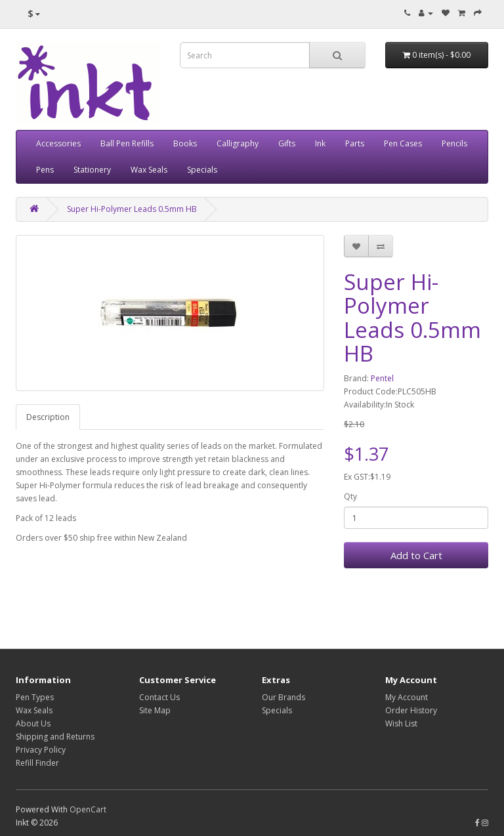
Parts (355, 143)
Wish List (401, 723)
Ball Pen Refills (127, 143)
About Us (33, 723)
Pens (45, 170)
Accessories (58, 143)
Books (185, 143)
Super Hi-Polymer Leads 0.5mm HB (132, 209)
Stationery (92, 170)
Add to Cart (416, 555)
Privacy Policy (41, 750)
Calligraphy (238, 143)
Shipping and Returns (55, 737)
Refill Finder (37, 763)
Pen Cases (403, 143)
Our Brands (283, 697)
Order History (411, 710)
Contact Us (159, 697)
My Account (407, 697)
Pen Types (35, 697)
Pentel (382, 378)
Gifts (287, 143)
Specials (202, 170)
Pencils (454, 143)
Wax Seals (149, 170)
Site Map (155, 710)
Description (48, 417)
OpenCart (88, 809)
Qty (350, 496)
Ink (320, 143)
